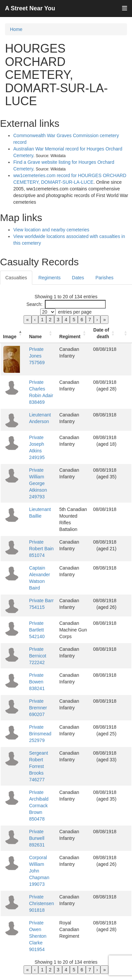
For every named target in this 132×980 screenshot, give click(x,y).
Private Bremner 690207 (38, 708)
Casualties (16, 278)
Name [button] (35, 337)
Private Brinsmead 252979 (40, 734)
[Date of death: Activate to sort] (105, 333)
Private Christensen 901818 (41, 903)
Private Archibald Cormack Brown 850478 (39, 806)
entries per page (75, 312)
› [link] (97, 320)
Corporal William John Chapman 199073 (39, 871)
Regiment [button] (70, 337)
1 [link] (42, 320)
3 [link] (58, 320)
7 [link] (90, 320)
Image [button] (10, 337)
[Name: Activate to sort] (41, 333)
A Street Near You (30, 8)
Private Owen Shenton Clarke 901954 (38, 936)
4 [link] (66, 320)
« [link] (28, 320)
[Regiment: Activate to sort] (73, 333)
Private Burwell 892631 (37, 838)
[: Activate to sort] (125, 333)
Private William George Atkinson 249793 (38, 483)
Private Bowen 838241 (37, 682)
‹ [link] (35, 320)
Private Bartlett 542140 (37, 630)
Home (16, 29)
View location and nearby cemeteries (51, 230)
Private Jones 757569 (37, 356)
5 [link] (74, 320)
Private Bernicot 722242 (37, 656)
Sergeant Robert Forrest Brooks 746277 (38, 766)
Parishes (104, 278)
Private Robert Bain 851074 (41, 549)
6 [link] (82, 320)
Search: (34, 304)
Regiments (49, 278)
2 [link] (50, 320)
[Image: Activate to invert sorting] (13, 333)
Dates (78, 278)
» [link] (104, 320)
